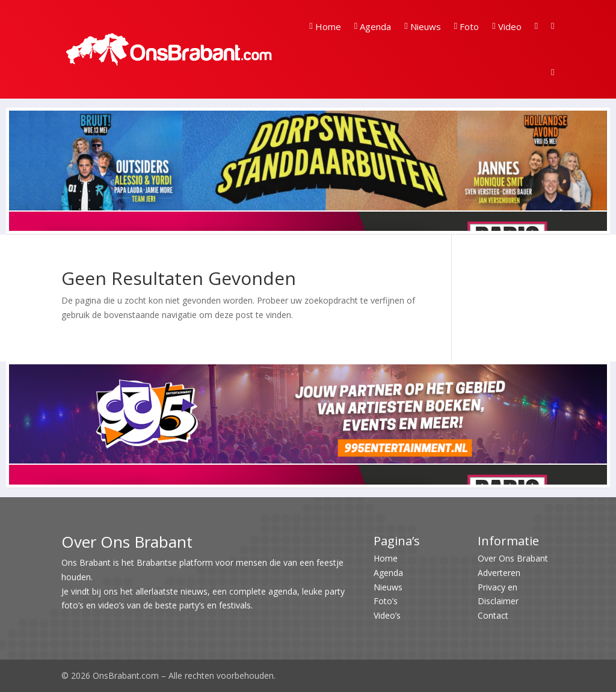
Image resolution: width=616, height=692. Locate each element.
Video (507, 26)
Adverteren (499, 573)
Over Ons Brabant (513, 558)
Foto (467, 26)
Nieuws (422, 26)
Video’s (387, 615)
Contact (493, 615)
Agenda (373, 26)
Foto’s (386, 601)
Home (325, 26)
